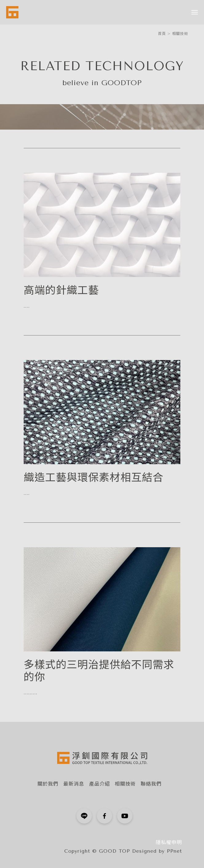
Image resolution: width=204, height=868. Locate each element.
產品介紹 (100, 784)
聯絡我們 (151, 784)
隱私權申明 (169, 842)
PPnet (174, 851)
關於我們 (48, 784)
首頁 (162, 34)
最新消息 (74, 784)
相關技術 (180, 34)
